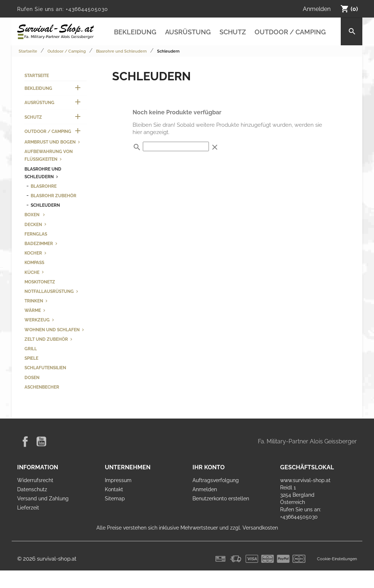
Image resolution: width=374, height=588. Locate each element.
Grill (31, 349)
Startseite (37, 75)
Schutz (233, 32)
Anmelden (205, 489)
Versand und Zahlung (43, 499)
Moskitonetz (40, 282)
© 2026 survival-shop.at (47, 559)
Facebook (25, 442)
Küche (32, 272)
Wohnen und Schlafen (52, 330)
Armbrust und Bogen (50, 142)
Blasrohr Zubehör (54, 196)
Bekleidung (135, 32)
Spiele (31, 358)
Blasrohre (44, 186)
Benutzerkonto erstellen (221, 499)
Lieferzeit (28, 508)
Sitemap (115, 499)
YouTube (41, 442)
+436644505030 (87, 9)
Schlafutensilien (45, 368)
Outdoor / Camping (290, 32)
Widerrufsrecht (35, 480)
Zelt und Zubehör (46, 339)
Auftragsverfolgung (216, 480)
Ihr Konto (209, 467)
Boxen (33, 215)
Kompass (34, 262)
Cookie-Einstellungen (337, 559)
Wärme (33, 310)
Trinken (34, 301)
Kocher (33, 253)
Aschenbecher (42, 387)
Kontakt (114, 489)
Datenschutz (32, 489)
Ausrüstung (188, 32)
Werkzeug (37, 320)
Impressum (118, 480)
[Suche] (352, 31)
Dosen (32, 377)
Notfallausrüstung (49, 291)
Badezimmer (39, 243)
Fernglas (36, 234)
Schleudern (45, 205)
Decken (33, 224)
